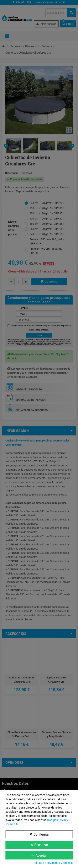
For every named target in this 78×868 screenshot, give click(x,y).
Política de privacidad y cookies (53, 863)
